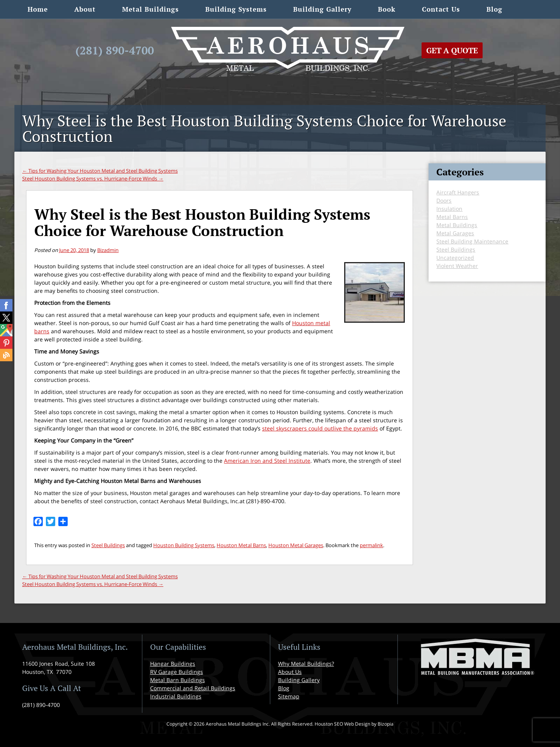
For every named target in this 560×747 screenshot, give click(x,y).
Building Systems (236, 9)
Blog (494, 9)
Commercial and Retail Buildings (193, 688)
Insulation (449, 209)
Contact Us (441, 9)
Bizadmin (108, 250)
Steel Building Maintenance (472, 241)
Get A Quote (452, 50)
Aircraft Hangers (458, 192)
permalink (371, 545)
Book (387, 9)
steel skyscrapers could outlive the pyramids (320, 428)
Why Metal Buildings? (306, 664)
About (85, 9)
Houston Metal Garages (296, 545)
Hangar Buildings (173, 664)
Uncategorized (455, 258)
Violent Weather (457, 266)
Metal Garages (455, 233)
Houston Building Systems (184, 545)
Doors (444, 200)
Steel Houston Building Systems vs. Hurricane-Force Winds (93, 178)
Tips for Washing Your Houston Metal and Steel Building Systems (100, 171)
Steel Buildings (108, 545)
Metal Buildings (150, 9)
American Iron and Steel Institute (267, 461)
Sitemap (289, 696)
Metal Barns (452, 217)
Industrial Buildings (176, 696)
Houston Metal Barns (241, 545)
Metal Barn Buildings (178, 680)
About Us (290, 672)
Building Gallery (322, 9)
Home (38, 9)
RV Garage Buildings (177, 672)
